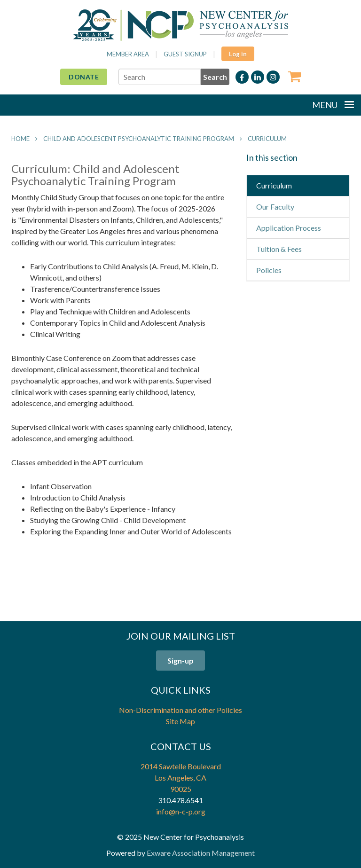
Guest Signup (185, 54)
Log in (238, 54)
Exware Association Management (201, 853)
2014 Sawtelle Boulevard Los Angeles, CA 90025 (181, 778)
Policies (269, 270)
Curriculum (267, 139)
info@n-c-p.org (181, 811)
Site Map (180, 721)
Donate (84, 77)
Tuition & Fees (279, 249)
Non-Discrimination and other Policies (180, 710)
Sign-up (180, 661)
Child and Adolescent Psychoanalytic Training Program (139, 139)
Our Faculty (275, 207)
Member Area (128, 54)
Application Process (289, 228)
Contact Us (181, 746)
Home (20, 139)
